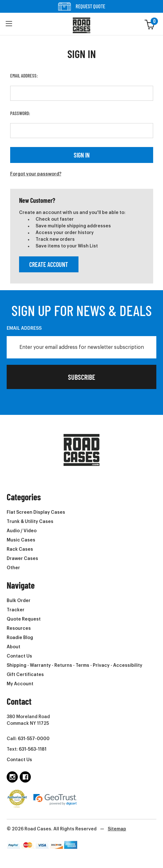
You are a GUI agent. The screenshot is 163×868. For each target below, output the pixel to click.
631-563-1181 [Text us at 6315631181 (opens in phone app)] (33, 749)
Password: (20, 113)
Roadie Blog (20, 638)
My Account (20, 684)
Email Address (24, 328)
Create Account (49, 264)
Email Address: (24, 76)
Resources (19, 629)
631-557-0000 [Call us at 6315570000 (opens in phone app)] (34, 739)
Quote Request (24, 619)
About (14, 647)
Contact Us (19, 656)
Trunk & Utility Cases (30, 522)
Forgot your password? (36, 174)
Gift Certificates (25, 675)
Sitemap (117, 829)
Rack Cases (20, 549)
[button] (9, 24)
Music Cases (21, 540)
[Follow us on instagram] (12, 777)
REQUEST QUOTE (82, 6)
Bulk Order (19, 601)
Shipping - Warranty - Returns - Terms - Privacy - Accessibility (75, 666)
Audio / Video (22, 531)
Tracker (16, 610)
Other (13, 568)
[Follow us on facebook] (25, 777)
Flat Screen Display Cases (36, 512)
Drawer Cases (22, 559)
